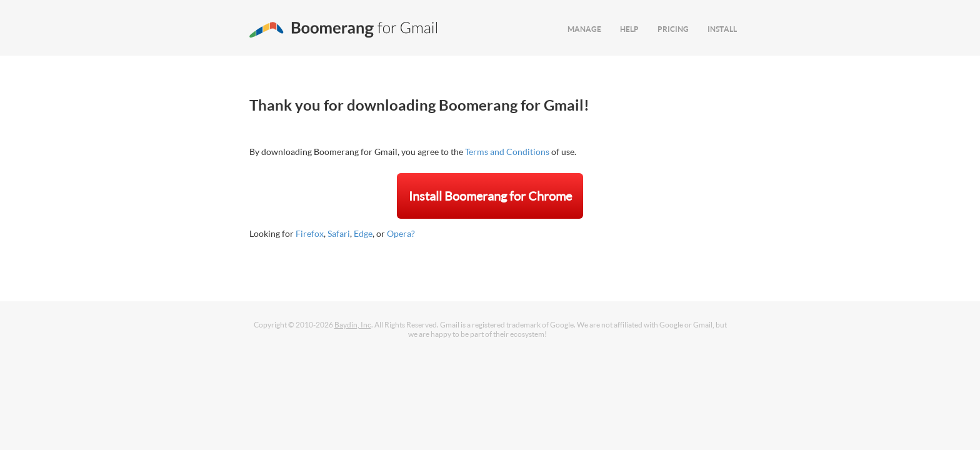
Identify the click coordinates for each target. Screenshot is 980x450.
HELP (629, 29)
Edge (363, 233)
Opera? (401, 233)
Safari (339, 233)
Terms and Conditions (507, 152)
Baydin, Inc (353, 325)
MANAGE (584, 29)
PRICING (673, 29)
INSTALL (722, 29)
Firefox (310, 233)
